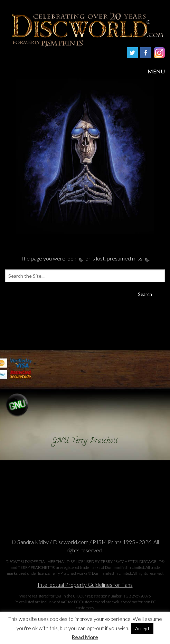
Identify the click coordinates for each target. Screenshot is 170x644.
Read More (85, 637)
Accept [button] (142, 628)
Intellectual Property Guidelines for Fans (85, 585)
